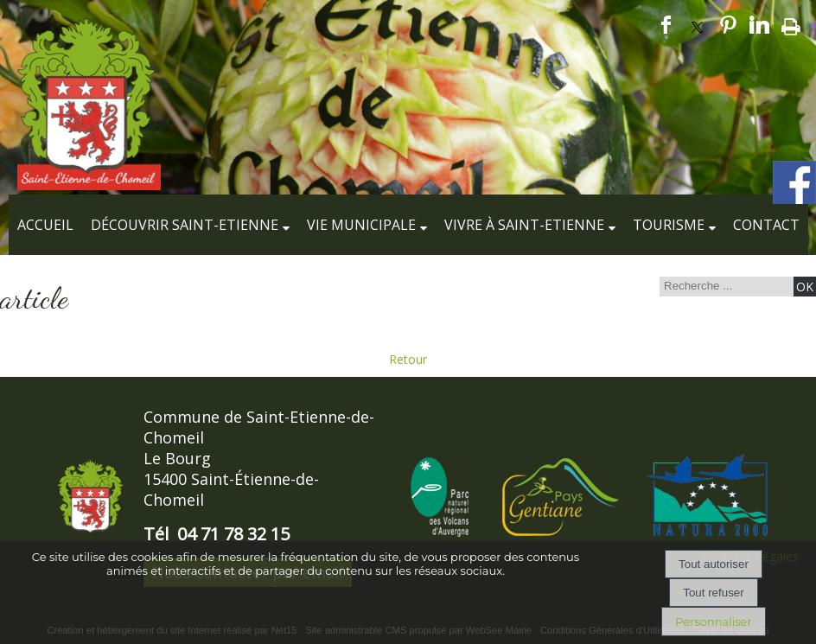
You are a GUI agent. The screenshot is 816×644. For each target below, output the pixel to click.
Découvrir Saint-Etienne (185, 225)
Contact (766, 225)
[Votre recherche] (724, 286)
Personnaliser (713, 622)
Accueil (45, 225)
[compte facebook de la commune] (794, 201)
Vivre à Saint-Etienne (524, 225)
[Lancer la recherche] (805, 287)
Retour (408, 359)
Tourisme (669, 225)
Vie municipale (361, 225)
